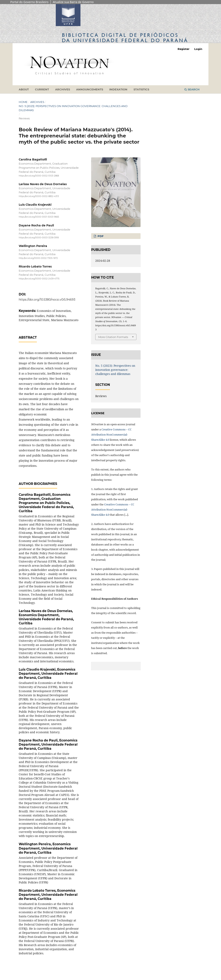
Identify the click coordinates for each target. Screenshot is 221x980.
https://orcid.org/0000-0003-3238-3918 (39, 238)
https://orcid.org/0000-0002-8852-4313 (39, 196)
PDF (100, 236)
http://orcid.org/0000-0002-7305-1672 (38, 258)
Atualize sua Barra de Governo (73, 2)
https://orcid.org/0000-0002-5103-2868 (39, 176)
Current (42, 89)
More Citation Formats (113, 337)
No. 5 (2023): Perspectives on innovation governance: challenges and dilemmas (73, 108)
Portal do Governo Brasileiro (29, 2)
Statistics (141, 89)
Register (184, 49)
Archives (63, 89)
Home (23, 102)
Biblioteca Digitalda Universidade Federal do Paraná (125, 38)
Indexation (118, 89)
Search (192, 89)
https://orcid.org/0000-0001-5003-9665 (39, 217)
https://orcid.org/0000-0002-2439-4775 (39, 279)
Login (198, 49)
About (24, 89)
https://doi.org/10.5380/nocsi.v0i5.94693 (47, 300)
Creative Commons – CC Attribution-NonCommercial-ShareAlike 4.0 (111, 435)
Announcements (90, 89)
